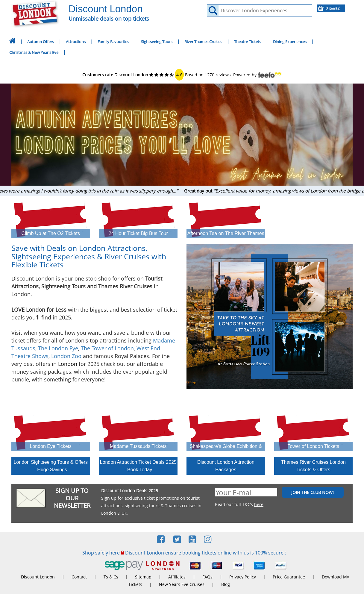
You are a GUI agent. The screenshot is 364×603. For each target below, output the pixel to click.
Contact (79, 577)
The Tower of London (107, 348)
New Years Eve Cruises (182, 584)
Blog (226, 584)
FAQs (207, 577)
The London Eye (58, 348)
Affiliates (177, 577)
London (68, 364)
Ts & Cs (111, 577)
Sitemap (143, 577)
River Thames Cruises (203, 42)
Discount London (38, 577)
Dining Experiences (290, 42)
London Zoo (66, 356)
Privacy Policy (243, 577)
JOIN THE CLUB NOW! (313, 492)
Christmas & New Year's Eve (34, 52)
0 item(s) (333, 8)
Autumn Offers (41, 42)
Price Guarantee (289, 577)
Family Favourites (113, 42)
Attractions (76, 42)
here (259, 504)
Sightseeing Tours (157, 42)
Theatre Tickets (248, 42)
